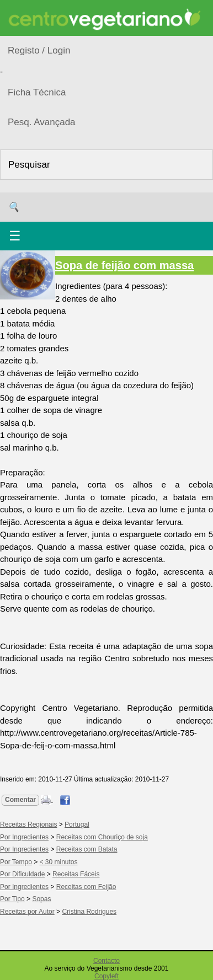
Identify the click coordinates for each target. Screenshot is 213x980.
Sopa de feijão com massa (124, 265)
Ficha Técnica (37, 92)
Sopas (41, 899)
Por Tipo (12, 899)
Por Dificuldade (22, 874)
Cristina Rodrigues (89, 912)
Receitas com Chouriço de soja (102, 837)
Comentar (20, 800)
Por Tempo (16, 862)
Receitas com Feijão (86, 887)
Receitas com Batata (87, 849)
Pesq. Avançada (42, 122)
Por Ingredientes (24, 837)
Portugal (77, 824)
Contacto (106, 961)
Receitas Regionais (28, 824)
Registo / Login (39, 50)
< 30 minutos (59, 862)
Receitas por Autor (27, 912)
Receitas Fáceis (76, 874)
